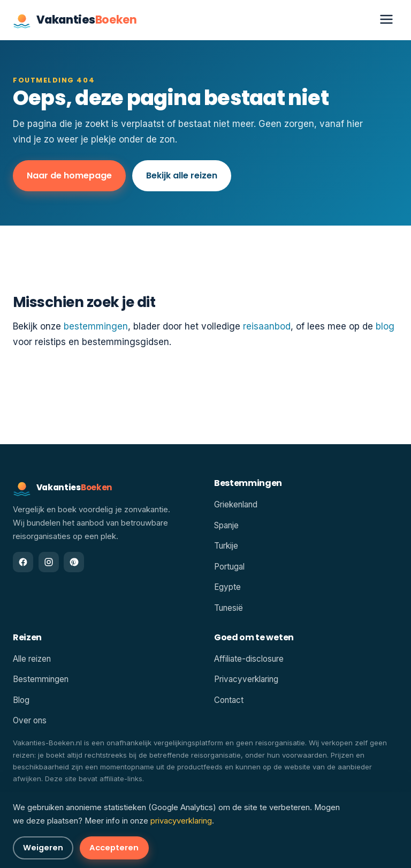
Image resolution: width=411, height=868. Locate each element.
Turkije (226, 546)
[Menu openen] (386, 20)
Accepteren (114, 848)
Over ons (30, 720)
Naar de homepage (69, 175)
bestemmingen (96, 326)
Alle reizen (32, 659)
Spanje (226, 525)
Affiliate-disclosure (249, 659)
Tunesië (229, 608)
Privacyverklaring (246, 679)
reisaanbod (267, 326)
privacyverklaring (181, 821)
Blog (21, 700)
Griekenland (236, 504)
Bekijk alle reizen (182, 175)
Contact (229, 700)
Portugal (229, 567)
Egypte (227, 587)
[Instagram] (49, 562)
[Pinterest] (74, 562)
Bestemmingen (41, 679)
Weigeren (43, 848)
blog (385, 326)
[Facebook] (23, 562)
